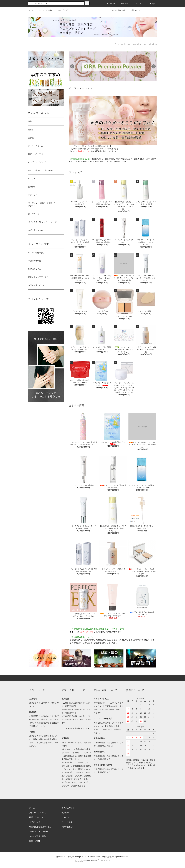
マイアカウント (68, 808)
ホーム (31, 10)
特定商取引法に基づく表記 (40, 827)
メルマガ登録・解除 (117, 10)
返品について (35, 822)
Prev (72, 66)
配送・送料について (38, 817)
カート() (150, 4)
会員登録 (123, 4)
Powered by (92, 861)
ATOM (37, 841)
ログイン (136, 4)
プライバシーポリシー (39, 832)
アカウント (110, 4)
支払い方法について (38, 813)
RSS (31, 841)
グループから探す (62, 10)
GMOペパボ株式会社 (103, 857)
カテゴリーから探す (44, 10)
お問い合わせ (134, 10)
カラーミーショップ (65, 857)
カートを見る (67, 822)
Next (154, 66)
